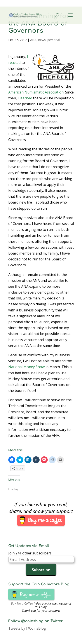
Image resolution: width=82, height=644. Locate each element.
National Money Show (26, 367)
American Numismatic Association (36, 92)
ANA (33, 40)
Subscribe (41, 570)
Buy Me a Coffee (22, 603)
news (42, 40)
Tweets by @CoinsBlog (27, 628)
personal (54, 40)
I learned (25, 98)
